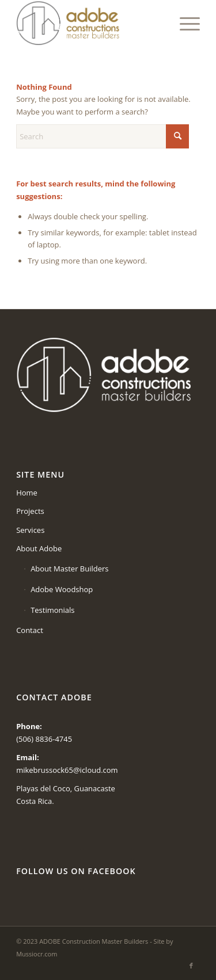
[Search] (103, 136)
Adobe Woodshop (62, 589)
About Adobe (39, 548)
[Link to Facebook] (191, 966)
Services (30, 530)
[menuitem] (184, 23)
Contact (30, 630)
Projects (30, 511)
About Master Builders (69, 569)
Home (27, 493)
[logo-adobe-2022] (90, 23)
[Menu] (184, 23)
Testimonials (52, 610)
